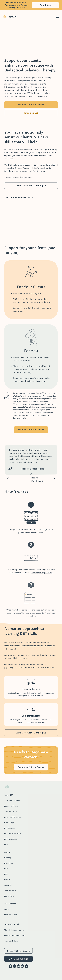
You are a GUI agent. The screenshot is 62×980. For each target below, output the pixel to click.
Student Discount (10, 915)
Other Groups (9, 823)
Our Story (8, 858)
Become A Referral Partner (31, 105)
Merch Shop (9, 863)
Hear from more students (34, 469)
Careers (7, 880)
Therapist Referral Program (14, 930)
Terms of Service (10, 891)
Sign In (7, 909)
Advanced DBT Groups (12, 817)
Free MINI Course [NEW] (13, 834)
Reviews (7, 869)
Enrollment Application (42, 573)
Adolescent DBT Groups (13, 801)
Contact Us (8, 885)
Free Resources (10, 828)
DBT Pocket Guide (11, 839)
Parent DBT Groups (11, 806)
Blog (6, 845)
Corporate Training (11, 941)
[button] (57, 17)
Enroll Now (45, 5)
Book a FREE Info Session (18, 951)
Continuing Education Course (15, 935)
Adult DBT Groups (11, 812)
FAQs (6, 874)
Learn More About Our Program (31, 186)
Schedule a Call (31, 113)
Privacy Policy (9, 896)
